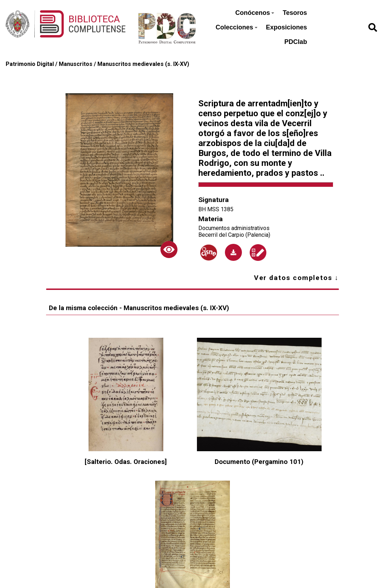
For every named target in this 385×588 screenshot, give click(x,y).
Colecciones (237, 27)
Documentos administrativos (234, 228)
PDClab (296, 42)
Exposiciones (287, 27)
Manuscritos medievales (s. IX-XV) (143, 64)
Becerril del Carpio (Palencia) (234, 235)
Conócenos (255, 13)
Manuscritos (76, 64)
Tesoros (295, 13)
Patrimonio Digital (30, 64)
